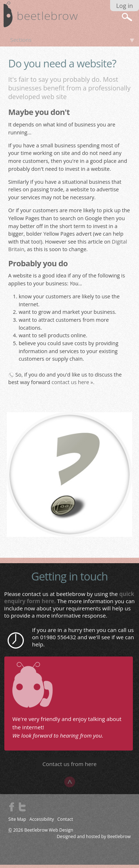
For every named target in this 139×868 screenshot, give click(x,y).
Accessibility (42, 819)
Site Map (17, 819)
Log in (125, 6)
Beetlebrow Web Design (49, 830)
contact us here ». (73, 382)
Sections (21, 40)
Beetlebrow (119, 836)
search (127, 17)
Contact (65, 819)
